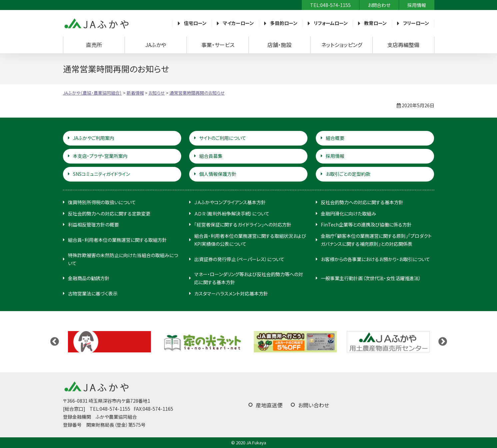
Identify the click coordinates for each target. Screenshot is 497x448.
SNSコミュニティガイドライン (101, 174)
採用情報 (417, 5)
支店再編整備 (403, 45)
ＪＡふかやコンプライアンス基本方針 (230, 202)
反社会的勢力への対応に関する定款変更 (109, 214)
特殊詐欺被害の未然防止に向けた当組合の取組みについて (123, 259)
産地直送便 (269, 405)
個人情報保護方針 (218, 174)
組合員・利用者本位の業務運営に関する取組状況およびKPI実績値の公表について (250, 240)
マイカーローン (238, 23)
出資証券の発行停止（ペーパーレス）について (239, 259)
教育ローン (375, 23)
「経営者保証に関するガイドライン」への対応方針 (243, 224)
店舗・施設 (279, 45)
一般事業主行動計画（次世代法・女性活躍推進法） (371, 278)
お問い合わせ (314, 405)
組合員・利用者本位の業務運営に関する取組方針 (117, 240)
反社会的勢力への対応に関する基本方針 (362, 202)
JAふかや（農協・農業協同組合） (96, 23)
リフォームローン (331, 23)
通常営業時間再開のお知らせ (197, 93)
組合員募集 (211, 156)
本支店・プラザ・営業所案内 (100, 156)
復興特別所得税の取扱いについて (102, 202)
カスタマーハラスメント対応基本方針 (231, 293)
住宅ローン (195, 23)
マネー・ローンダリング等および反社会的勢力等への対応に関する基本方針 (249, 278)
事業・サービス (218, 45)
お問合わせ (379, 5)
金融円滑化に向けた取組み (348, 214)
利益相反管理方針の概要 (93, 224)
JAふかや (156, 45)
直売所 (94, 45)
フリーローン (416, 23)
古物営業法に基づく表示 (93, 293)
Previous (55, 342)
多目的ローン (284, 23)
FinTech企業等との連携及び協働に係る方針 (366, 224)
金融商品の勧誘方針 (89, 278)
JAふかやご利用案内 (94, 138)
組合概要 (335, 138)
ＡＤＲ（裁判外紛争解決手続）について (232, 214)
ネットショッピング (342, 45)
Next (443, 342)
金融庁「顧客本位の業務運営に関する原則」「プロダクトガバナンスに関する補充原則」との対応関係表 (376, 240)
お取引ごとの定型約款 (348, 174)
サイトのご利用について (223, 138)
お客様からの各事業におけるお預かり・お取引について (375, 259)
